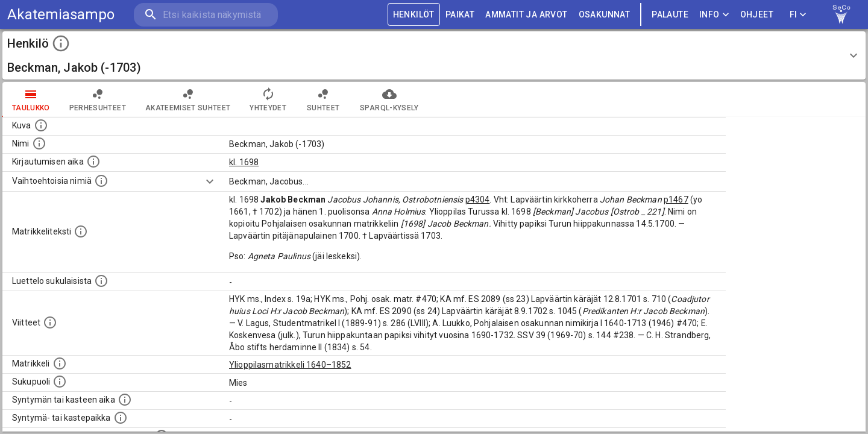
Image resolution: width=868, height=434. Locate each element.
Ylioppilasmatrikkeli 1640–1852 (290, 365)
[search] (205, 15)
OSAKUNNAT (605, 15)
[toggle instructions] (61, 43)
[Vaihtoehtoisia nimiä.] (101, 181)
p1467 (676, 200)
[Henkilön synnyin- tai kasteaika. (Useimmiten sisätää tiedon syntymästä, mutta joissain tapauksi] (125, 400)
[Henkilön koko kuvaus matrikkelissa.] (81, 231)
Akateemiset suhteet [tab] (188, 99)
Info (714, 15)
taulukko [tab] (31, 99)
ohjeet (757, 15)
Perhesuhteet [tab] (98, 99)
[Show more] (210, 181)
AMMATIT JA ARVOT (526, 15)
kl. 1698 (244, 162)
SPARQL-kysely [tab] (389, 99)
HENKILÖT (414, 15)
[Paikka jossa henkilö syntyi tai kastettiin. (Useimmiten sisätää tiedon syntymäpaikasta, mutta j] (121, 418)
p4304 (478, 200)
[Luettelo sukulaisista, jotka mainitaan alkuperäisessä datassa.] (101, 281)
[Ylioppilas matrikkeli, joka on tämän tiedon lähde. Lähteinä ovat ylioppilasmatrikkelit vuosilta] (60, 363)
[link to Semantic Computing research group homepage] (841, 14)
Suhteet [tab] (323, 99)
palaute (670, 15)
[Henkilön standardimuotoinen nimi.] (39, 143)
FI (798, 15)
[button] (434, 55)
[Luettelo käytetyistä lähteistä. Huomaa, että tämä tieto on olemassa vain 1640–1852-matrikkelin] (50, 322)
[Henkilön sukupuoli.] (60, 382)
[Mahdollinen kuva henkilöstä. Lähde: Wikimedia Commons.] (41, 125)
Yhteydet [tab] (268, 99)
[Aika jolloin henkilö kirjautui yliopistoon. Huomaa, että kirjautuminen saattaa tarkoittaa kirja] (93, 162)
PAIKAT (460, 15)
